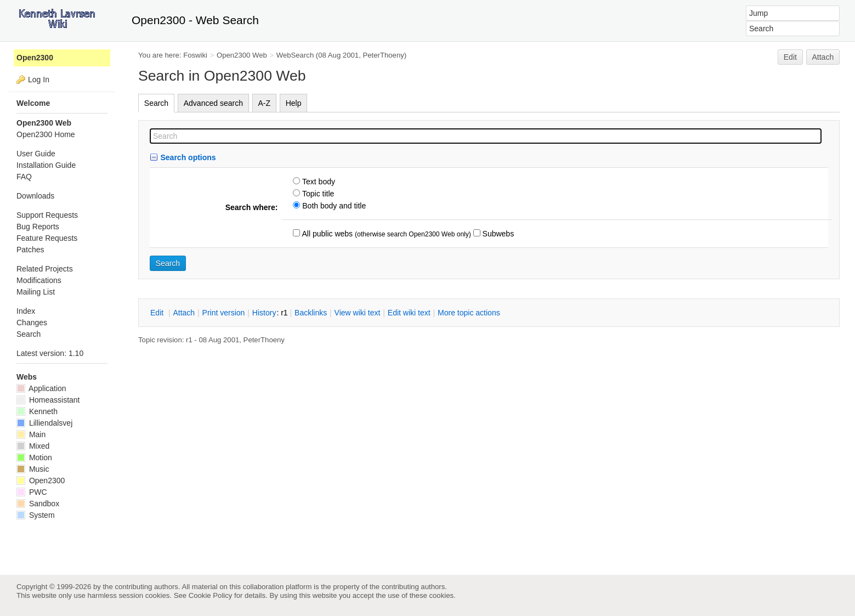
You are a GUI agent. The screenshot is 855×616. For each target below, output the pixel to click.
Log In (39, 80)
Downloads (35, 196)
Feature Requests (47, 238)
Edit (790, 57)
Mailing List (36, 292)
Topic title (317, 194)
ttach (184, 313)
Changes (32, 323)
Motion (34, 457)
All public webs (326, 234)
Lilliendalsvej (44, 423)
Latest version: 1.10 (50, 353)
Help (294, 103)
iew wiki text (358, 313)
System (36, 515)
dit (158, 313)
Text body (318, 182)
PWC (32, 492)
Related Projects (45, 269)
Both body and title (333, 206)
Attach (823, 57)
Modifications (39, 280)
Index (26, 311)
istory (264, 313)
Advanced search (213, 103)
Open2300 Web (242, 55)
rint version (224, 313)
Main (31, 434)
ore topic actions (469, 313)
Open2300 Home (46, 134)
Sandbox (38, 504)
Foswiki (195, 55)
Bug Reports (38, 227)
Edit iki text (409, 313)
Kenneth (37, 411)
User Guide (36, 154)
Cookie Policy (211, 595)
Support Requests (47, 215)
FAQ (24, 177)
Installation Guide (46, 165)
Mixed (33, 446)
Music (33, 469)
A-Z (265, 103)
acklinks (311, 313)
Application (41, 388)
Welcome (33, 103)
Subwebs (497, 234)
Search (156, 103)
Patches (30, 250)
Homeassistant (48, 400)
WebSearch (295, 55)
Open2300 (35, 58)
